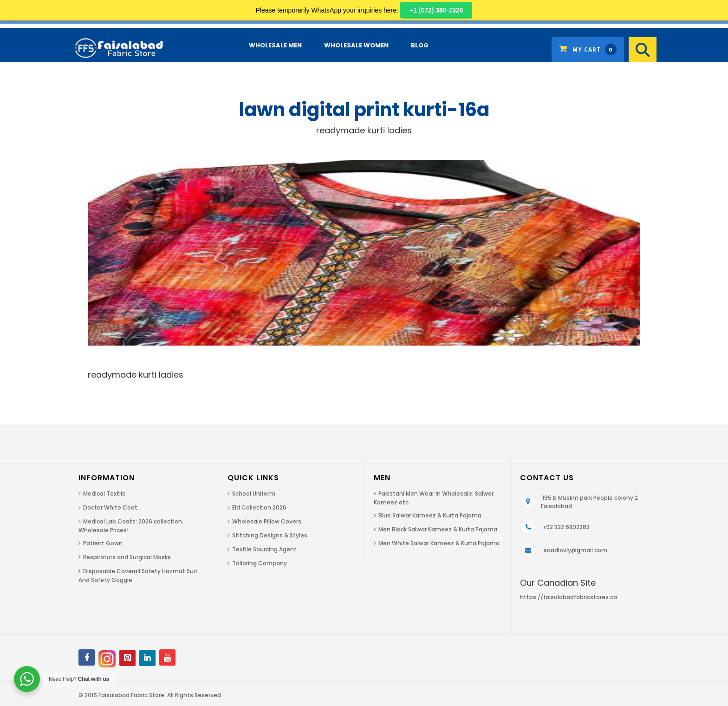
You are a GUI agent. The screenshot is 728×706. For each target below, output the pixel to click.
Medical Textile (104, 494)
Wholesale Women (356, 45)
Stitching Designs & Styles (270, 535)
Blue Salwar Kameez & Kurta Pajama (430, 515)
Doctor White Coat (110, 507)
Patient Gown (103, 543)
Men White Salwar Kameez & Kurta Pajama (439, 543)
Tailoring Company (260, 563)
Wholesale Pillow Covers (267, 521)
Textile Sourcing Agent (264, 549)
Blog (420, 45)
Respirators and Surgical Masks (127, 557)
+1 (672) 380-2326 (436, 10)
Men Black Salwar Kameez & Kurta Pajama (438, 529)
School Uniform (254, 494)
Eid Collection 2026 (259, 507)
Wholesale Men (275, 45)
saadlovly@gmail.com (575, 550)
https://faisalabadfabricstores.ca (569, 597)
